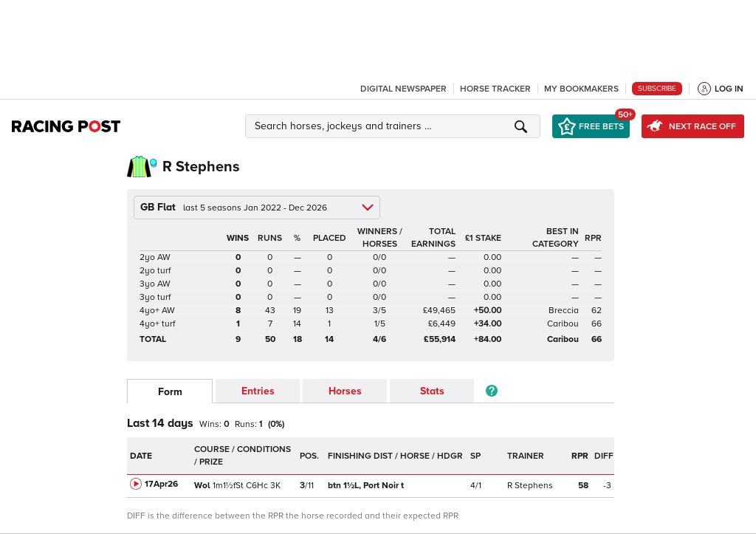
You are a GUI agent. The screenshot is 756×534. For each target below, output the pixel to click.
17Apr (161, 484)
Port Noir (366, 486)
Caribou (563, 324)
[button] (395, 126)
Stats (432, 391)
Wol (202, 486)
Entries (258, 391)
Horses (345, 391)
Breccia (564, 311)
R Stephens (530, 486)
